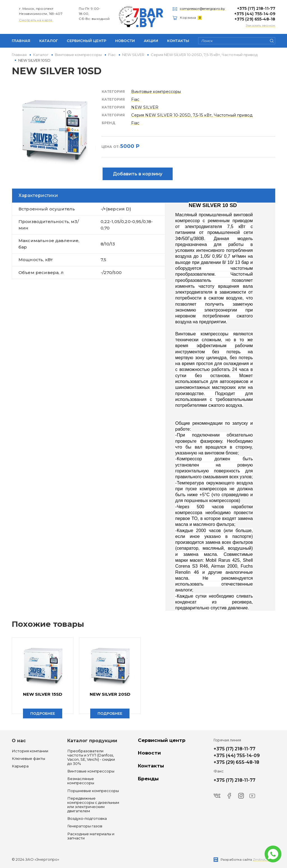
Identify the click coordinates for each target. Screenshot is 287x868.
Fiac (135, 99)
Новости (125, 41)
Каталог (48, 41)
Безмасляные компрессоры (81, 781)
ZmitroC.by (262, 859)
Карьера (20, 766)
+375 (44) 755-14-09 (255, 14)
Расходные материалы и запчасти (91, 836)
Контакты (178, 41)
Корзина (191, 18)
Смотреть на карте (36, 20)
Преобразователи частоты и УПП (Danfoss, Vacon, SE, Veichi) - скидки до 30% (91, 757)
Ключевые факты (28, 759)
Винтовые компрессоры (156, 92)
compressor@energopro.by (202, 9)
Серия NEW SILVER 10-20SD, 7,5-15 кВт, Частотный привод (192, 115)
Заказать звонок (261, 25)
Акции (151, 41)
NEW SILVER (145, 107)
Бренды (148, 779)
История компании (30, 751)
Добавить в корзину (138, 174)
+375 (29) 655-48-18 (255, 19)
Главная (21, 41)
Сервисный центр (86, 41)
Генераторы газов (85, 826)
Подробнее (43, 713)
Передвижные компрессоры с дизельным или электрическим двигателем (93, 805)
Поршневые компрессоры (93, 791)
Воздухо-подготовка (87, 819)
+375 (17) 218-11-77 (256, 8)
